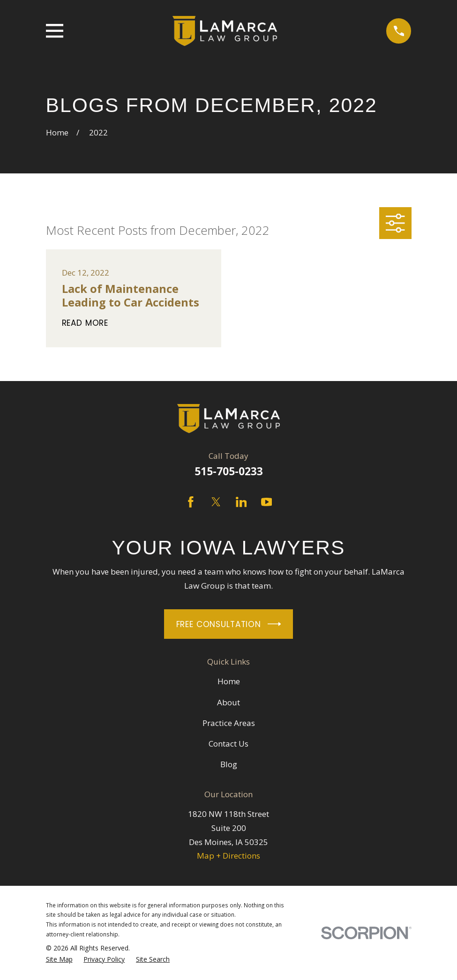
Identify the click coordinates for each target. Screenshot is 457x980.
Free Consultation (229, 624)
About (228, 702)
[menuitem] (59, 960)
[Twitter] (216, 502)
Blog (229, 764)
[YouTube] (267, 502)
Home (229, 681)
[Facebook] (191, 502)
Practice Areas (229, 723)
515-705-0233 (229, 471)
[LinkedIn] (241, 502)
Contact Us (228, 744)
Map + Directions (228, 856)
